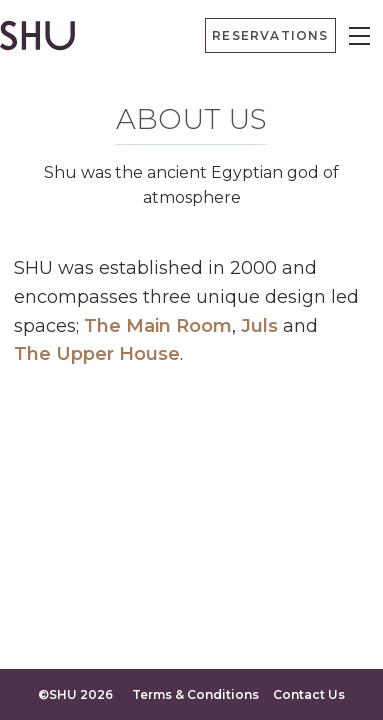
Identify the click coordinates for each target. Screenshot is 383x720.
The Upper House (97, 354)
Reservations (270, 35)
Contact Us (309, 694)
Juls (259, 326)
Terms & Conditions (195, 694)
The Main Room (158, 326)
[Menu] (359, 36)
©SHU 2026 (75, 694)
